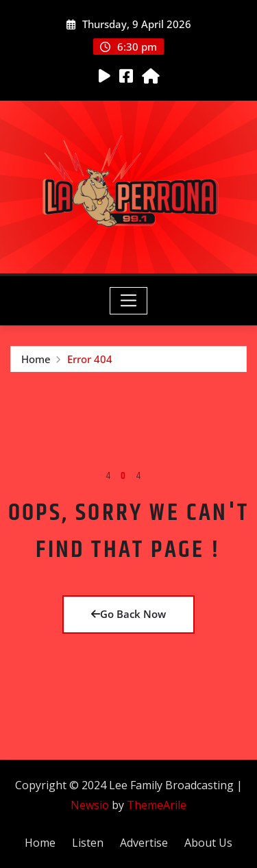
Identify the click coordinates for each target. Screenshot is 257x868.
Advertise (144, 843)
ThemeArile (157, 805)
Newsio (90, 805)
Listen (88, 843)
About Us (208, 843)
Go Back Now (128, 614)
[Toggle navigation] (128, 301)
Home (36, 359)
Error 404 (90, 359)
